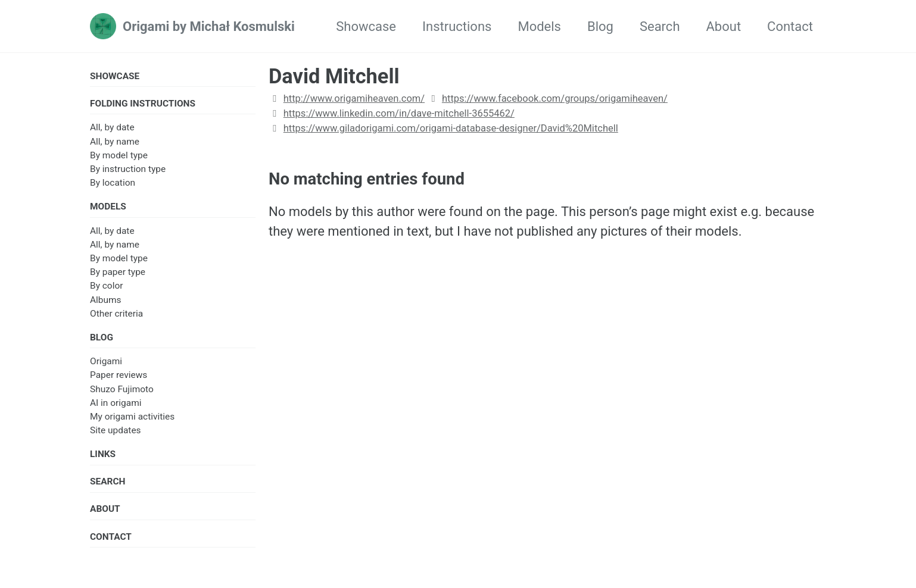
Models (539, 26)
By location (113, 183)
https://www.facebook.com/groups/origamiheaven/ (555, 98)
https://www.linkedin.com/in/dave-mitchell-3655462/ (399, 113)
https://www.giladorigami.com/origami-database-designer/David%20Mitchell (451, 128)
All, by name (115, 142)
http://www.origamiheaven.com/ (354, 98)
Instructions (457, 26)
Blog (600, 26)
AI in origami (116, 403)
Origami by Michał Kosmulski (209, 26)
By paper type (118, 272)
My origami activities (132, 417)
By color (106, 286)
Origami (106, 361)
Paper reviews (119, 375)
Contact (790, 26)
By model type (119, 155)
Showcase (366, 26)
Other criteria (116, 314)
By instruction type (128, 169)
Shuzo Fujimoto (122, 389)
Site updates (116, 430)
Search (660, 26)
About (724, 26)
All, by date (112, 127)
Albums (106, 300)
